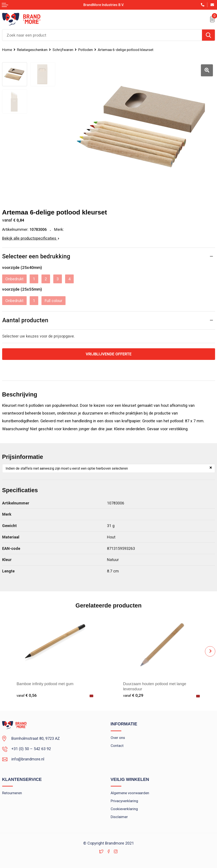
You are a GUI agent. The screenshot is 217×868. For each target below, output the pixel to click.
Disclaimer (119, 817)
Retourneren (12, 793)
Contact (117, 746)
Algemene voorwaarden (130, 793)
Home (7, 50)
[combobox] (102, 35)
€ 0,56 (27, 695)
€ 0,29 (133, 695)
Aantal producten (25, 320)
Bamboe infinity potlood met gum (45, 684)
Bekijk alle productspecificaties (31, 238)
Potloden (86, 50)
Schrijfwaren (63, 50)
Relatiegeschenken (32, 50)
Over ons (118, 738)
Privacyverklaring (124, 801)
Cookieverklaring (124, 809)
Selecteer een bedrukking (36, 256)
